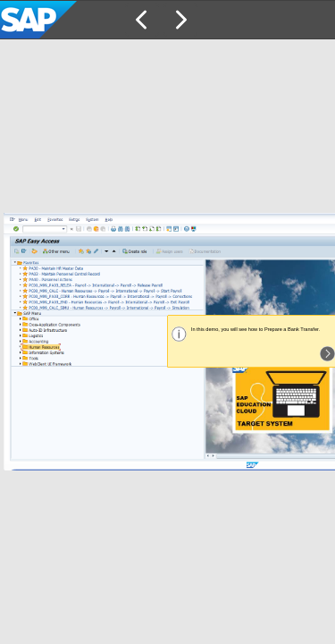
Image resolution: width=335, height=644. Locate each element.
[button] (142, 20)
